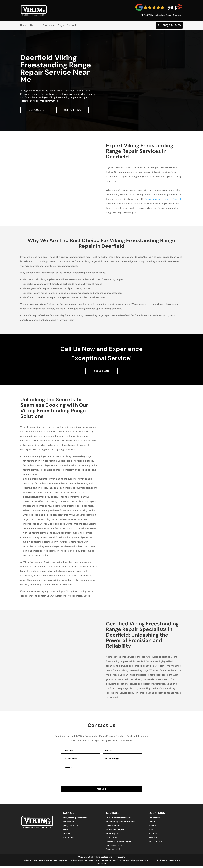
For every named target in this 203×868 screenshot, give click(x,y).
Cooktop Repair (113, 851)
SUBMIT (102, 791)
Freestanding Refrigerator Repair (121, 823)
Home (23, 26)
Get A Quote (37, 111)
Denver (152, 823)
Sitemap (67, 835)
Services (47, 26)
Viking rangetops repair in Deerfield (164, 200)
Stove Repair (112, 835)
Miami (152, 831)
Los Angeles (154, 819)
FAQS (66, 831)
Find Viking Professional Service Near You (160, 15)
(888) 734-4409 (171, 26)
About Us (35, 26)
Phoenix (152, 827)
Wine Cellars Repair (115, 831)
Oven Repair (112, 839)
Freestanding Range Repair (118, 843)
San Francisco (155, 843)
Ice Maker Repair (114, 827)
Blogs (61, 26)
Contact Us (73, 26)
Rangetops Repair (114, 847)
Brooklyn (153, 835)
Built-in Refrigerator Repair (119, 819)
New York (153, 839)
